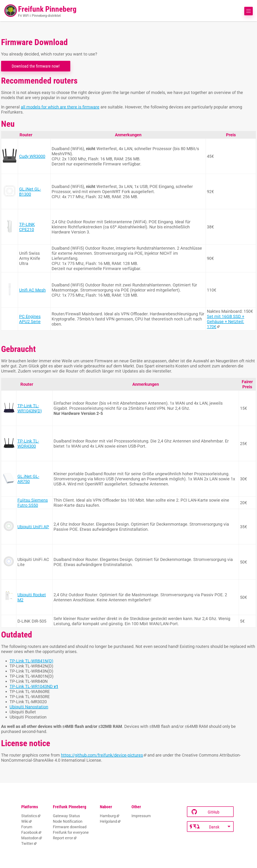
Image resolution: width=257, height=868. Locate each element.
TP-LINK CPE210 (27, 227)
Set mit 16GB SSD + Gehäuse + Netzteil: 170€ (226, 322)
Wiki (25, 821)
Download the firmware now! (36, 66)
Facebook (30, 832)
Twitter (27, 843)
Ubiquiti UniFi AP (33, 527)
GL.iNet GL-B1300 (30, 192)
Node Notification (68, 821)
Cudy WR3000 (32, 156)
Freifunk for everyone (71, 832)
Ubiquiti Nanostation (29, 707)
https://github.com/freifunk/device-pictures (102, 755)
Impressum (141, 816)
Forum (27, 827)
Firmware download (70, 827)
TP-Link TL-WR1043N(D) (30, 408)
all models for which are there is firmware (60, 107)
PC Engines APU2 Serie (30, 319)
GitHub (205, 812)
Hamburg (108, 816)
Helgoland (108, 821)
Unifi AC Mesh (32, 290)
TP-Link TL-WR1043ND (34, 686)
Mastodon (30, 838)
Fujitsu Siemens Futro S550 (33, 503)
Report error (63, 838)
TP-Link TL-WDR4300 (28, 444)
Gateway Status (66, 816)
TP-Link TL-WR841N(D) (31, 661)
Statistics (29, 816)
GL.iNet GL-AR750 (28, 479)
